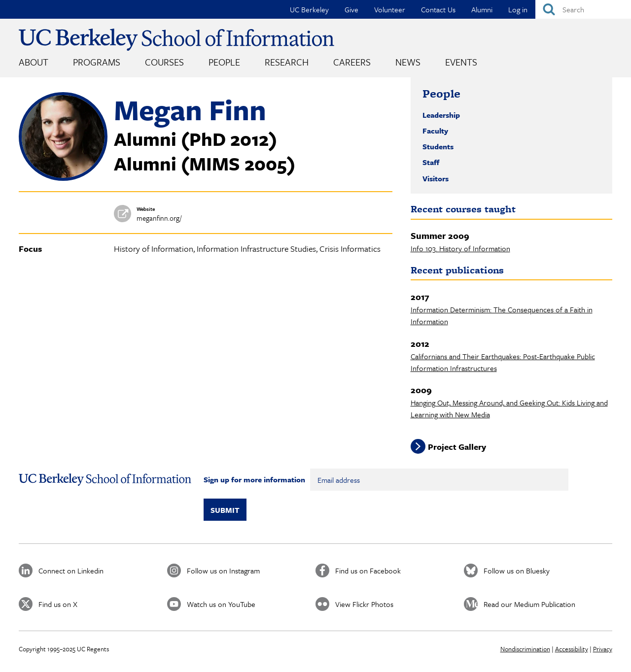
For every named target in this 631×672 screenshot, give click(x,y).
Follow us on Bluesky (517, 571)
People (224, 62)
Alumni (482, 9)
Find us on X (58, 604)
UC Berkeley (309, 9)
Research (287, 62)
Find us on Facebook (368, 571)
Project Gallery (457, 447)
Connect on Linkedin (71, 571)
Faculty (435, 131)
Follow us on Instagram (223, 571)
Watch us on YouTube (221, 604)
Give (351, 9)
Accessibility (572, 649)
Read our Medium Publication (529, 604)
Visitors (436, 178)
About (34, 62)
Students (438, 146)
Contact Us (438, 9)
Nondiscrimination (525, 649)
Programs (97, 62)
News (408, 62)
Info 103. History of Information (460, 248)
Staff (431, 162)
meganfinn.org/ (159, 218)
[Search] (583, 9)
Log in (518, 9)
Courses (164, 62)
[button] (63, 178)
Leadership (441, 115)
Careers (352, 62)
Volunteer (390, 9)
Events (461, 62)
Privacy (603, 649)
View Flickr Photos (364, 604)
